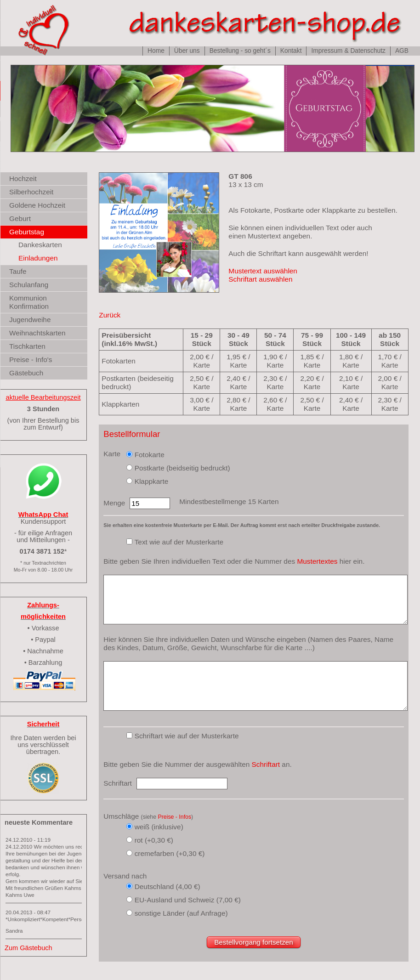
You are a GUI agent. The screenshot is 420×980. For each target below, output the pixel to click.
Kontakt (291, 51)
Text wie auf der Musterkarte (179, 542)
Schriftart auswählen (260, 279)
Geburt (20, 218)
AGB (402, 51)
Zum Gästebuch (28, 948)
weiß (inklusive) (159, 827)
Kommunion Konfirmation (29, 302)
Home (156, 51)
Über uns (187, 51)
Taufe (18, 271)
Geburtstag (27, 232)
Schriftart (266, 764)
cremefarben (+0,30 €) (170, 853)
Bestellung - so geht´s (240, 51)
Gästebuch (26, 373)
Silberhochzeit (31, 192)
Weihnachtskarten (37, 333)
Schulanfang (29, 285)
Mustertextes (317, 561)
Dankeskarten (40, 245)
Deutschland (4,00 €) (167, 887)
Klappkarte (152, 481)
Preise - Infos (174, 817)
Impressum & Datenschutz (348, 51)
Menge (114, 503)
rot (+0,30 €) (154, 840)
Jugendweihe (30, 320)
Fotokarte (150, 455)
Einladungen (38, 258)
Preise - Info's (31, 360)
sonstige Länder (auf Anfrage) (181, 913)
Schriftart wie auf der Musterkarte (187, 736)
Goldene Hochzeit (37, 205)
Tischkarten (27, 346)
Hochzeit (23, 178)
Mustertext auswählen (263, 271)
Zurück (110, 315)
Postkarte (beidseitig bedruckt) (182, 468)
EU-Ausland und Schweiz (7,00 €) (188, 900)
